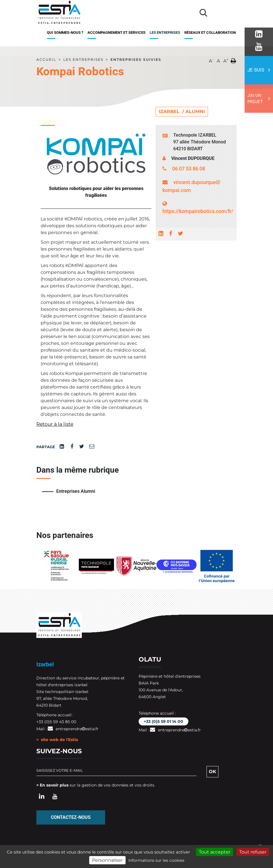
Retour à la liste (55, 424)
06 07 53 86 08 (189, 169)
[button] (233, 60)
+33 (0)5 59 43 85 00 (56, 722)
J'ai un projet (255, 99)
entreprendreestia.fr (77, 729)
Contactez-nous (71, 817)
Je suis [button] (256, 70)
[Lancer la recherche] (203, 13)
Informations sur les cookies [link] (156, 860)
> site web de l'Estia (57, 740)
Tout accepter (215, 852)
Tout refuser (253, 852)
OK (212, 772)
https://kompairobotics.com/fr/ (196, 208)
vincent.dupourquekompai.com (191, 186)
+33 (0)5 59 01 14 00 (163, 721)
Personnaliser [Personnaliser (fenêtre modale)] (107, 860)
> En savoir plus (52, 785)
